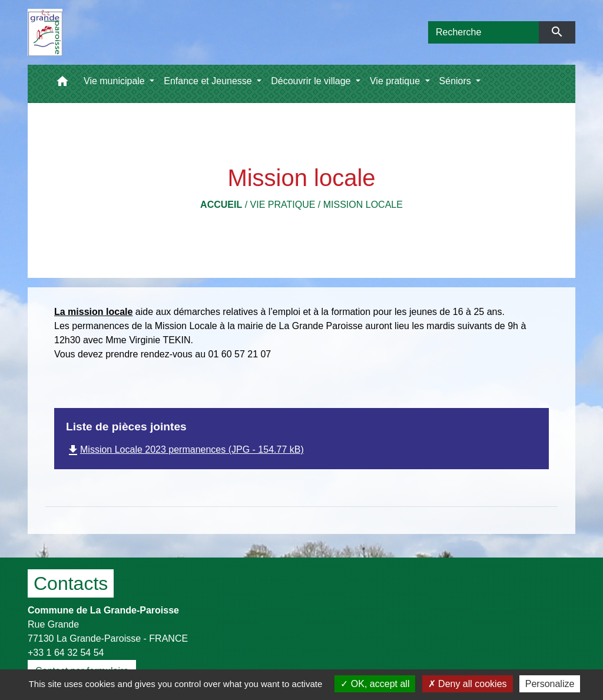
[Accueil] (45, 32)
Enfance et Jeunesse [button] (209, 81)
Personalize (550, 684)
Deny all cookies (468, 684)
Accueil (221, 205)
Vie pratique (283, 205)
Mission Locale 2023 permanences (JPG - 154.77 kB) (185, 449)
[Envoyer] (557, 32)
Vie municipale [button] (115, 81)
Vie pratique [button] (396, 81)
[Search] (483, 32)
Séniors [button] (457, 81)
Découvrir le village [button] (312, 81)
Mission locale (363, 205)
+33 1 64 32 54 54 (66, 653)
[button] (62, 84)
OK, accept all (375, 684)
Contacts (71, 583)
